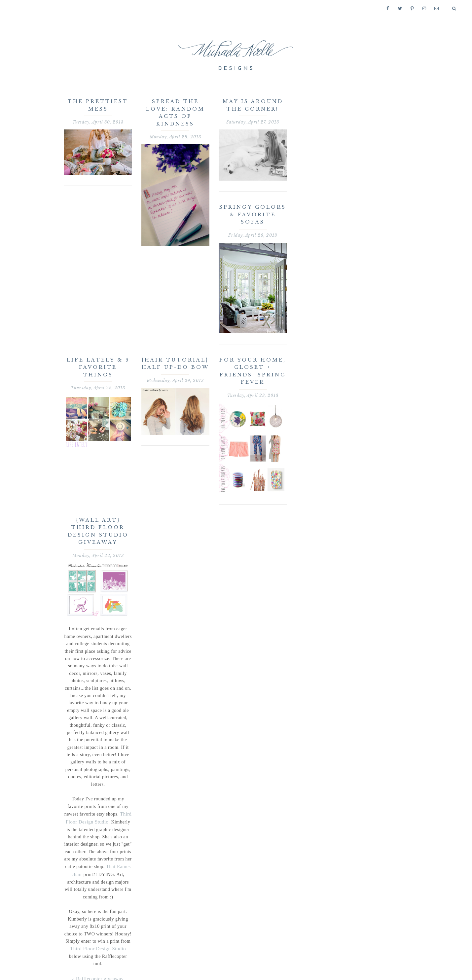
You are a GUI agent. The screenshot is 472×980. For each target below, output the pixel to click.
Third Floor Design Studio (91, 947)
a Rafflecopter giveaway (98, 969)
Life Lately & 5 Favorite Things (98, 367)
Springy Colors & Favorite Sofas (253, 214)
